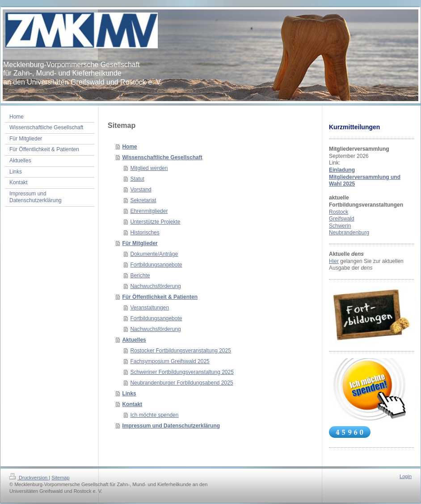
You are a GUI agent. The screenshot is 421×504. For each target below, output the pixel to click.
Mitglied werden (149, 168)
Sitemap (60, 478)
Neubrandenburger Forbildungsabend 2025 (181, 383)
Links (129, 394)
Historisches (145, 233)
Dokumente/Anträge (154, 254)
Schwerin (340, 226)
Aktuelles (134, 340)
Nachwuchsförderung (155, 286)
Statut (137, 179)
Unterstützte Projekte (155, 222)
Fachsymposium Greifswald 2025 (170, 361)
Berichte (140, 275)
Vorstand (141, 190)
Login (406, 476)
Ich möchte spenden (154, 415)
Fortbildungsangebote (156, 265)
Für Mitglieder (140, 243)
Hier (334, 261)
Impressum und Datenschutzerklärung (171, 426)
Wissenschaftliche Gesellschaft (162, 157)
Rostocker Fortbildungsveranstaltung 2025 (180, 351)
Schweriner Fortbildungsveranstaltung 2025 (182, 372)
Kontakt (132, 404)
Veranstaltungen (149, 308)
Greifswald (342, 219)
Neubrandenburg (349, 233)
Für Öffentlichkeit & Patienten (160, 297)
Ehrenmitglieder (149, 211)
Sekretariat (143, 200)
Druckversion (29, 478)
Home (129, 147)
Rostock (339, 212)
